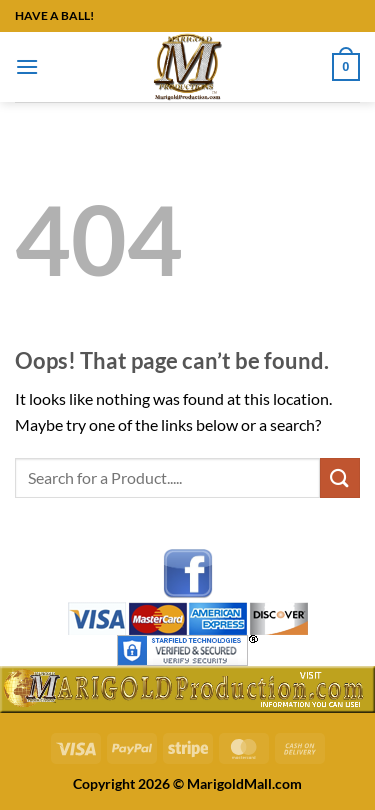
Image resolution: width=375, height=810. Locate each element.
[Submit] (340, 477)
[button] (27, 66)
